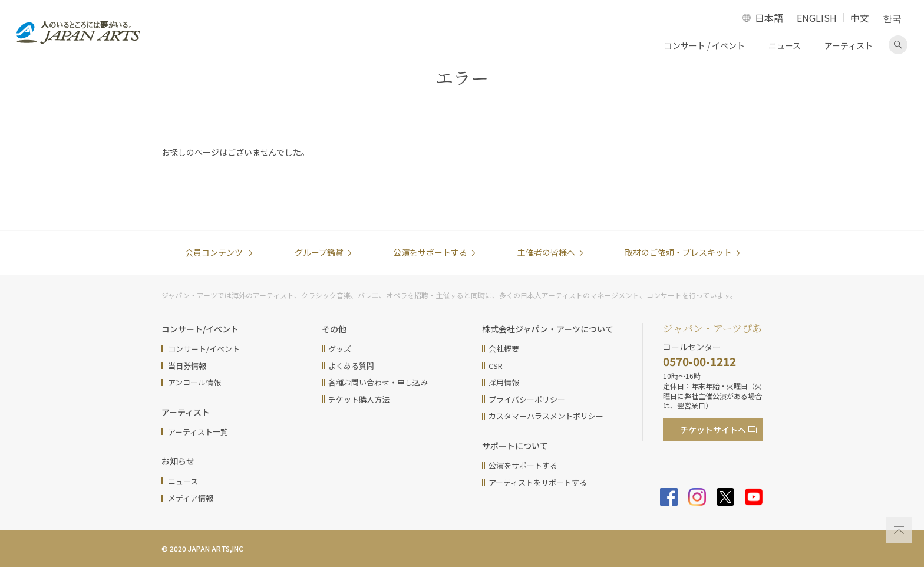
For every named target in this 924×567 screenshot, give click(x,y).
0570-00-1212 (699, 361)
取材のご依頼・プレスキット (678, 252)
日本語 (769, 18)
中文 (860, 18)
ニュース (785, 45)
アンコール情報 (194, 382)
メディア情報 (191, 498)
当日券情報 (187, 366)
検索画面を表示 (898, 45)
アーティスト (849, 45)
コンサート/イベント (204, 349)
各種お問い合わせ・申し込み (378, 382)
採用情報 (504, 382)
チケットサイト (713, 430)
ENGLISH (817, 18)
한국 (892, 18)
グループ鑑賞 (319, 252)
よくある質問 (351, 366)
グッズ (340, 349)
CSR (496, 366)
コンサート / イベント (704, 45)
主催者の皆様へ (546, 252)
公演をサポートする (430, 252)
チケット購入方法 (359, 399)
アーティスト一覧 (198, 432)
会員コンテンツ (215, 252)
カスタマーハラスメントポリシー (546, 416)
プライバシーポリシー (527, 399)
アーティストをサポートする (538, 482)
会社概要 (504, 349)
